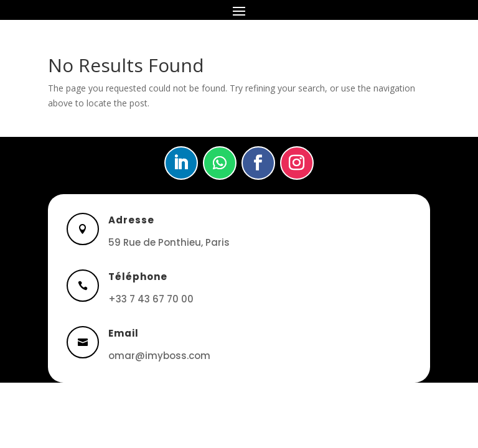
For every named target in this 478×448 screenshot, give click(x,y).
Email (124, 333)
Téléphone (138, 277)
